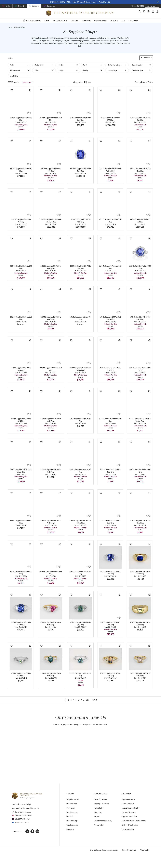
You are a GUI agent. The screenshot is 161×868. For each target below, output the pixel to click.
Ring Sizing (98, 812)
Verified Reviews (100, 724)
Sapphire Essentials (128, 799)
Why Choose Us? (72, 799)
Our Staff (70, 816)
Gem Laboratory (72, 825)
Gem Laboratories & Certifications (134, 821)
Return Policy (99, 808)
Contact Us (70, 829)
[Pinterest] (27, 831)
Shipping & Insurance (101, 804)
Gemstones (51, 6)
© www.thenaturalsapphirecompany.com (104, 850)
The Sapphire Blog (128, 829)
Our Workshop (72, 804)
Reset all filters (146, 58)
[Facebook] (32, 831)
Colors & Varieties (128, 804)
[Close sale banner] (158, 2)
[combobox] (147, 82)
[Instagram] (38, 831)
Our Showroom (72, 812)
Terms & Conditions (129, 850)
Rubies (8, 6)
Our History (71, 808)
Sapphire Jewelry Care (129, 816)
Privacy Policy (99, 825)
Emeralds (21, 6)
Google (85, 724)
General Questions (100, 799)
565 (87, 700)
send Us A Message (23, 812)
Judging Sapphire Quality (130, 808)
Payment (97, 816)
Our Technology (72, 821)
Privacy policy (144, 850)
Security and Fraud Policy (103, 821)
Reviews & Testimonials (130, 825)
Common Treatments (129, 812)
